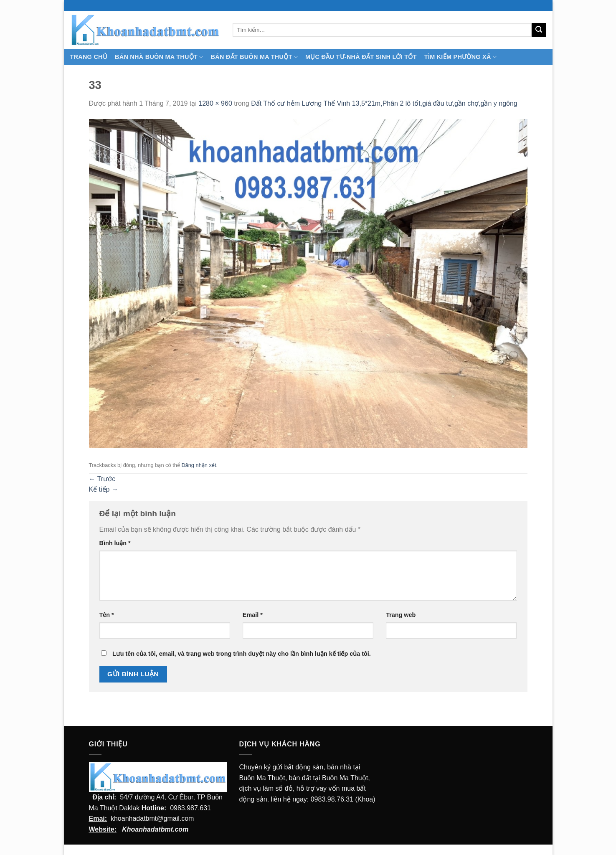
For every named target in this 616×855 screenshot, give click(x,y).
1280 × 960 (215, 103)
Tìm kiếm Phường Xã (460, 57)
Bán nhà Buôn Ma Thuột (159, 57)
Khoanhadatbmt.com (155, 829)
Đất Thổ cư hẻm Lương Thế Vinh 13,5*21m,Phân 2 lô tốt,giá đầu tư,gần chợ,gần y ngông (384, 103)
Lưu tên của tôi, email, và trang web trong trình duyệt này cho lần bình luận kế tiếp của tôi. (242, 654)
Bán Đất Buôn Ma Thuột (254, 57)
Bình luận (115, 543)
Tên (107, 615)
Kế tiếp (104, 489)
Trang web (401, 615)
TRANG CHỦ (89, 57)
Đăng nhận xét (199, 465)
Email (253, 615)
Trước (102, 479)
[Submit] (539, 30)
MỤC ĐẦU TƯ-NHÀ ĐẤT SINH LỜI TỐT (361, 57)
